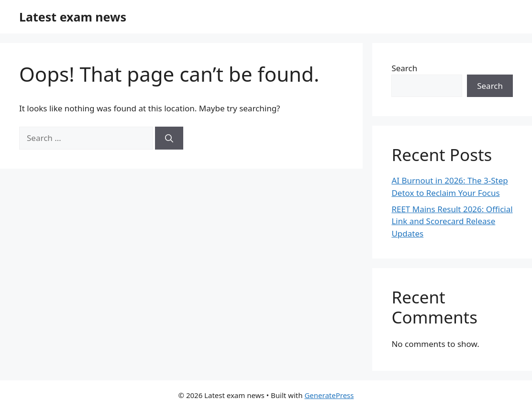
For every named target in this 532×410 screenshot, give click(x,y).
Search (404, 68)
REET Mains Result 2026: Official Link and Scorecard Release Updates (452, 221)
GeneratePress (329, 395)
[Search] (169, 138)
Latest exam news (73, 17)
